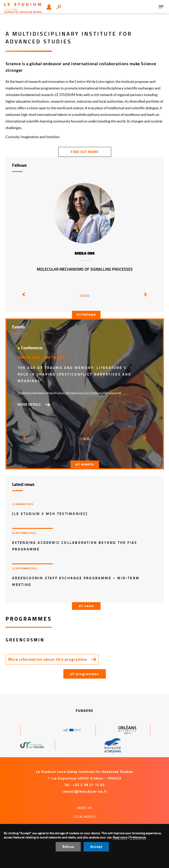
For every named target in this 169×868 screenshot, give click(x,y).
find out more (85, 152)
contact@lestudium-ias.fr (85, 791)
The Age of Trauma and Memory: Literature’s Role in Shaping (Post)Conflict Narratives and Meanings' (74, 374)
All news (86, 606)
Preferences (138, 837)
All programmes (85, 674)
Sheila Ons (85, 253)
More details (29, 404)
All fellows (86, 314)
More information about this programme (48, 659)
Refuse (68, 847)
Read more (120, 837)
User (49, 7)
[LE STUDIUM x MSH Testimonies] (50, 514)
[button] (23, 298)
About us (85, 808)
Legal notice (85, 817)
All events (85, 464)
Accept (96, 847)
